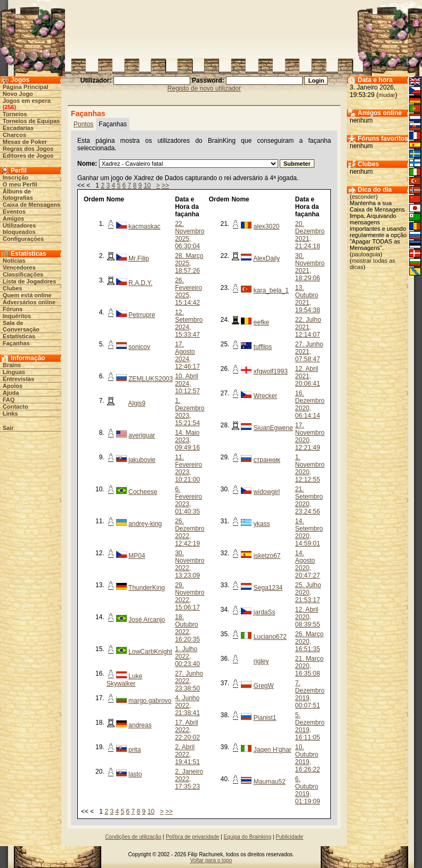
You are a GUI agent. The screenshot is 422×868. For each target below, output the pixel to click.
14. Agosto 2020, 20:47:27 (308, 564)
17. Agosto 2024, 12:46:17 (187, 355)
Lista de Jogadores (29, 281)
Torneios (15, 114)
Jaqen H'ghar (273, 750)
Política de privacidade (193, 837)
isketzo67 (267, 556)
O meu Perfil (20, 184)
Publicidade (289, 837)
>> (165, 185)
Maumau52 (270, 782)
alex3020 (267, 226)
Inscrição (15, 177)
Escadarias (18, 128)
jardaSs (265, 612)
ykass (262, 524)
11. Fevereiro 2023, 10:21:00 (188, 468)
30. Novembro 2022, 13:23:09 (189, 564)
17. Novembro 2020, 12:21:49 (310, 436)
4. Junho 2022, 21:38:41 (187, 705)
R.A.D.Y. (140, 283)
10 (147, 185)
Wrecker (265, 396)
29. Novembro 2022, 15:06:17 (189, 596)
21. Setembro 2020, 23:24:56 (309, 500)
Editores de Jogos (28, 156)
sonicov (139, 347)
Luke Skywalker (124, 680)
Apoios (13, 386)
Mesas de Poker (25, 142)
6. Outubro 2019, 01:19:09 (308, 790)
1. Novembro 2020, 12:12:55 (310, 468)
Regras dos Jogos (28, 149)
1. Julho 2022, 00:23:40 (187, 656)
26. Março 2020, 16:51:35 (309, 642)
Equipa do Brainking (248, 837)
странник (267, 460)
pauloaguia (366, 254)
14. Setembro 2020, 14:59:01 (309, 532)
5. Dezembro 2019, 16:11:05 (310, 726)
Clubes (13, 288)
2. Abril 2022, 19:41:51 (187, 755)
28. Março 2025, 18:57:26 (189, 263)
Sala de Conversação (21, 326)
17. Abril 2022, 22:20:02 (187, 730)
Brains (12, 365)
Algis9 (137, 403)
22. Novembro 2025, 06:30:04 (189, 235)
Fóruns (13, 309)
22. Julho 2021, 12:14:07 (308, 327)
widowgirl (267, 492)
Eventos (14, 212)
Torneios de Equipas (31, 121)
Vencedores (19, 267)
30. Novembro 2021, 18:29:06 (310, 267)
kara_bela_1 (271, 290)
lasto (135, 774)
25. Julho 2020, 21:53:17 (308, 593)
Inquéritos (17, 316)
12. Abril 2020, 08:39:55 (308, 617)
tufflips (263, 347)
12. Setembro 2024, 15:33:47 (189, 323)
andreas (140, 725)
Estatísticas (19, 336)
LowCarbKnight (150, 652)
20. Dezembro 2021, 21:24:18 (310, 235)
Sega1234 (268, 588)
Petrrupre (142, 315)
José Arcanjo (147, 620)
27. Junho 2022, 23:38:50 (189, 681)
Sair (8, 428)
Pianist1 (265, 718)
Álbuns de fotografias (18, 194)
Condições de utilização (133, 837)
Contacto (15, 407)
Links (10, 413)
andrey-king (145, 524)
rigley (261, 661)
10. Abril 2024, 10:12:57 (187, 384)
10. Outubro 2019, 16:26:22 (308, 758)
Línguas (14, 372)
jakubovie (142, 460)
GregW (264, 686)
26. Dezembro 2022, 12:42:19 (189, 532)
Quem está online (27, 295)
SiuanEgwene (273, 428)
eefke (261, 322)
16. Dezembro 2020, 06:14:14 (310, 404)
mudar (387, 95)
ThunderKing (147, 588)
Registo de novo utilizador (204, 88)
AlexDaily (266, 258)
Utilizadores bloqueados (19, 229)
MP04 (137, 556)
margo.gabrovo (150, 701)
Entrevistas (18, 379)
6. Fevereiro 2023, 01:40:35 (188, 500)
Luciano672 (270, 637)
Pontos (83, 124)
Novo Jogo (18, 94)
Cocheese (143, 492)
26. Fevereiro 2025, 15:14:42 (188, 291)
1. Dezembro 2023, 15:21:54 (189, 412)
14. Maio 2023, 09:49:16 (187, 440)
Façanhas (16, 343)
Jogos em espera (27, 101)
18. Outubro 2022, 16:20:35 (187, 628)
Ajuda (11, 393)
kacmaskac (144, 226)
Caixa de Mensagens (31, 205)
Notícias (14, 261)
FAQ (9, 400)
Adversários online (29, 302)
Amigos (13, 218)
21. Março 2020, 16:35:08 (309, 666)
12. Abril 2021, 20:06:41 (308, 376)
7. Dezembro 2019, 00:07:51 (310, 694)
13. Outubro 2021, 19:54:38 (308, 299)
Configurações (23, 239)
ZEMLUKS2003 (151, 379)
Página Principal (26, 87)
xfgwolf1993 (271, 371)
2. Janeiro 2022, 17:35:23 (189, 779)
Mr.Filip (139, 258)
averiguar (142, 435)
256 (9, 107)
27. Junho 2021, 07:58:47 (309, 352)
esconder (364, 197)
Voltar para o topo (211, 860)
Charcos (14, 135)
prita (135, 750)
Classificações (23, 274)
